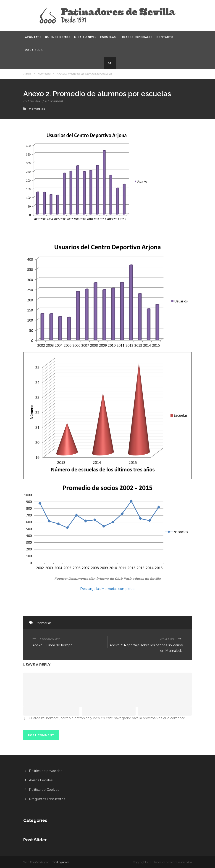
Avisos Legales (41, 780)
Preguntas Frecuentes (47, 799)
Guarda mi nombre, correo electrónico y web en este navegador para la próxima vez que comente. (107, 718)
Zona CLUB (34, 50)
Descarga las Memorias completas (108, 589)
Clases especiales (137, 37)
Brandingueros (59, 862)
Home (27, 74)
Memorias (44, 74)
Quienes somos (58, 37)
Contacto (165, 37)
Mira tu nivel (85, 37)
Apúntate (33, 37)
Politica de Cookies (44, 790)
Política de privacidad (46, 771)
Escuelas (108, 37)
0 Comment (54, 101)
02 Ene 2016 (32, 101)
